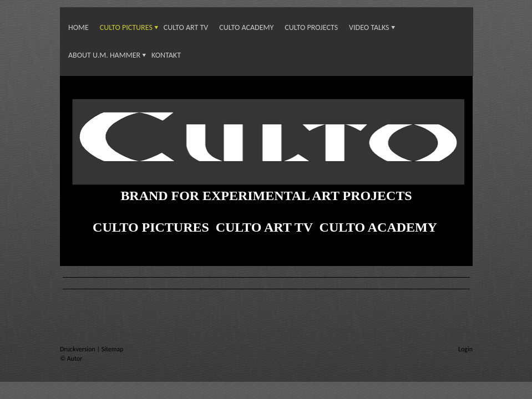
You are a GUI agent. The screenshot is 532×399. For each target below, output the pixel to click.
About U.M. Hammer (104, 55)
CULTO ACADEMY (246, 27)
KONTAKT (166, 55)
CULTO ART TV (186, 27)
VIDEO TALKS (369, 27)
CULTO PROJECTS (311, 27)
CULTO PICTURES (126, 27)
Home (78, 27)
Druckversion (78, 349)
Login (465, 349)
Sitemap (113, 349)
